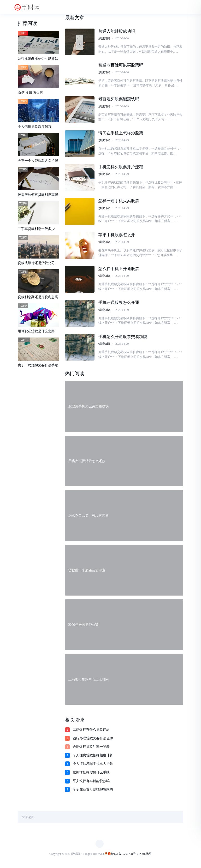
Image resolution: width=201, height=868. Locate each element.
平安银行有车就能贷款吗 (91, 781)
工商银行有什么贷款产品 (91, 730)
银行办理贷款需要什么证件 (93, 738)
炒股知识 (104, 38)
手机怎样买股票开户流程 (121, 167)
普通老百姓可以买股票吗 (121, 65)
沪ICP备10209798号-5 (125, 854)
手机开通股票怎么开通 (119, 303)
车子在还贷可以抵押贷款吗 (93, 790)
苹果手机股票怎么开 (117, 235)
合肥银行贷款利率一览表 (91, 747)
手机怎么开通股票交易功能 (123, 337)
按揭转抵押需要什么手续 (91, 773)
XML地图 (146, 854)
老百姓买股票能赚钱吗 (119, 99)
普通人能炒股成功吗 (117, 31)
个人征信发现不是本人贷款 (93, 764)
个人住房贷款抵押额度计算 (93, 756)
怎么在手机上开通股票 (119, 269)
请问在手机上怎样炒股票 (121, 133)
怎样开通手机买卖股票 (119, 201)
